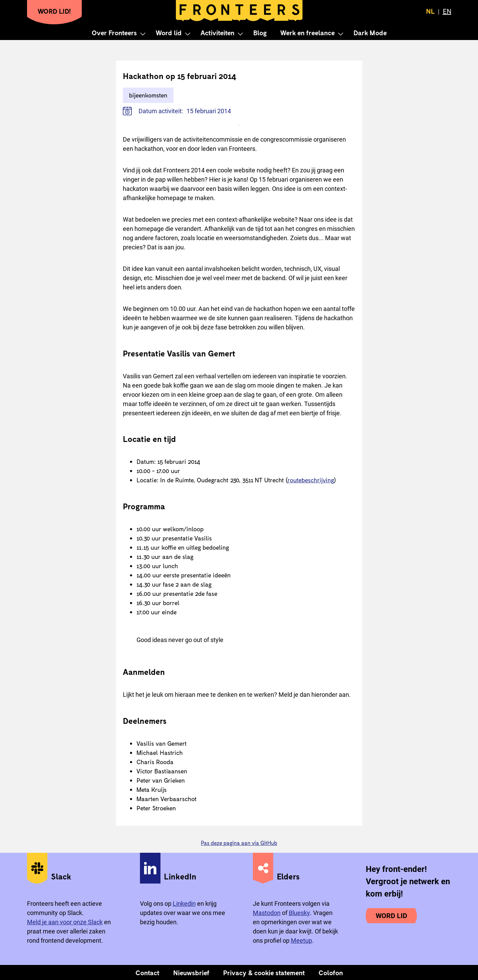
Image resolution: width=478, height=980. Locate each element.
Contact (147, 972)
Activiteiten (217, 32)
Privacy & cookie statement (264, 972)
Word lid (169, 32)
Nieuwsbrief (191, 972)
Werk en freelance (307, 32)
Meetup (301, 940)
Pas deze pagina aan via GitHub (239, 843)
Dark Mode (370, 32)
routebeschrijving (311, 480)
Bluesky (299, 913)
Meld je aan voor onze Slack (65, 922)
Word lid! (54, 11)
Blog (260, 32)
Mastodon (267, 913)
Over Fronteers (114, 32)
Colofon (331, 972)
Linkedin (184, 904)
